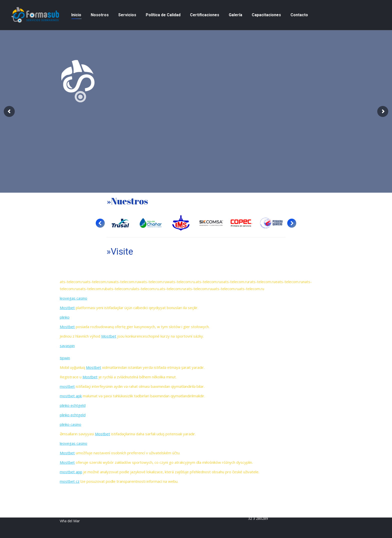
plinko (65, 317)
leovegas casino (73, 298)
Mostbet (67, 308)
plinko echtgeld (73, 405)
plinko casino (70, 424)
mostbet (67, 386)
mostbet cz (70, 481)
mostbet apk (71, 396)
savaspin (67, 346)
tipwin (65, 358)
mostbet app (71, 472)
